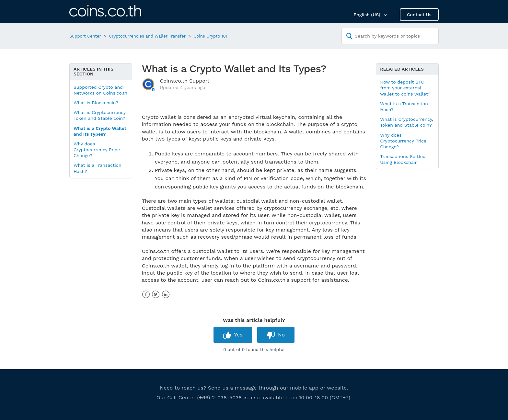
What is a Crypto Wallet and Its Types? (100, 131)
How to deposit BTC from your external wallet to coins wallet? (405, 88)
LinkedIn (166, 295)
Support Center (85, 36)
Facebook (146, 295)
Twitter (156, 295)
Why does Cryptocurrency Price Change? (97, 150)
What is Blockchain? (96, 103)
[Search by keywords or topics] (390, 36)
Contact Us (419, 15)
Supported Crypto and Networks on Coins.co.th (100, 90)
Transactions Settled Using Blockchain (403, 159)
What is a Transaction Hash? (98, 168)
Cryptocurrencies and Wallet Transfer (147, 36)
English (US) (368, 15)
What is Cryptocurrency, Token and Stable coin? (100, 115)
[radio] (233, 335)
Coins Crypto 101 (211, 36)
